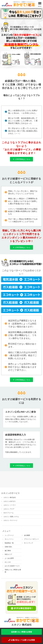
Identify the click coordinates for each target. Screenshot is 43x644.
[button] (40, 3)
